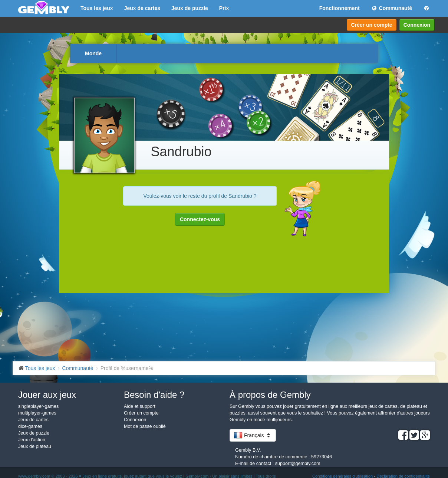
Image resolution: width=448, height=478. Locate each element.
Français (253, 435)
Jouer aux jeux (47, 395)
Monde (93, 53)
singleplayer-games (38, 406)
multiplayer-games (37, 413)
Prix (224, 8)
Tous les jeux (97, 8)
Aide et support (140, 406)
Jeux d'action (32, 440)
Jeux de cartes (142, 8)
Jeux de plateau (35, 446)
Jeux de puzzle (190, 8)
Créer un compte (371, 25)
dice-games (30, 426)
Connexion (417, 25)
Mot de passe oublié (145, 426)
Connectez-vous (200, 219)
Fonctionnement (340, 8)
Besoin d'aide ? (154, 395)
